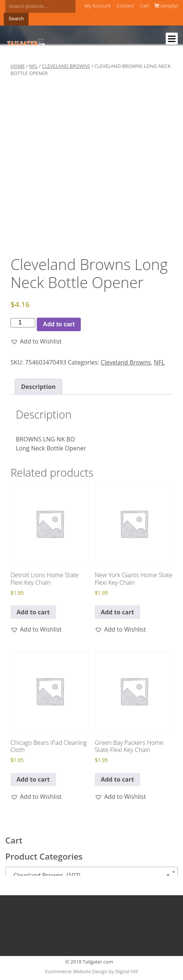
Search (16, 19)
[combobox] (91, 872)
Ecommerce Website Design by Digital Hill (91, 971)
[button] (36, 341)
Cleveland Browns (66, 66)
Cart (145, 6)
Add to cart (59, 324)
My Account (98, 6)
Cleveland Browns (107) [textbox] (89, 875)
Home (18, 66)
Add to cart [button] (33, 612)
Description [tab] (38, 387)
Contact (125, 6)
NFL (33, 66)
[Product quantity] (23, 323)
